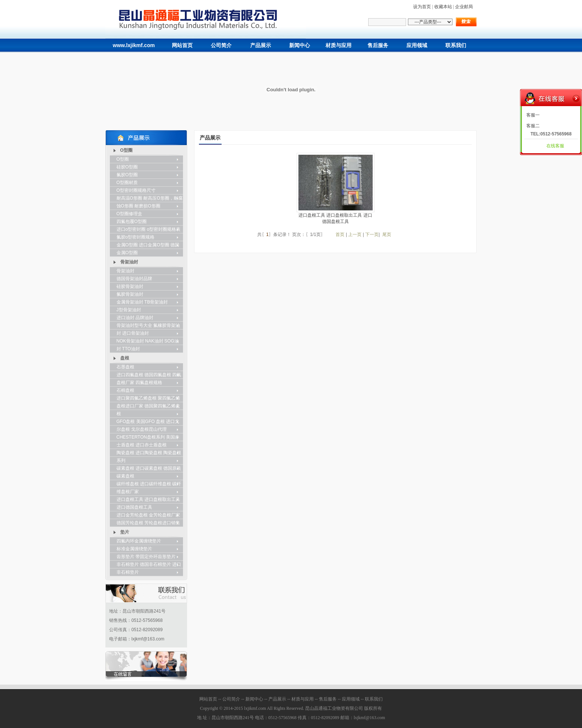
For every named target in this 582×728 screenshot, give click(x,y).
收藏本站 (443, 7)
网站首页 (182, 45)
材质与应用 (339, 45)
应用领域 (417, 45)
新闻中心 (300, 45)
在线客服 (555, 146)
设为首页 (422, 7)
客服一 (533, 115)
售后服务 (378, 45)
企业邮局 (464, 7)
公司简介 (221, 45)
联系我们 (456, 45)
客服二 (533, 126)
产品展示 (261, 45)
